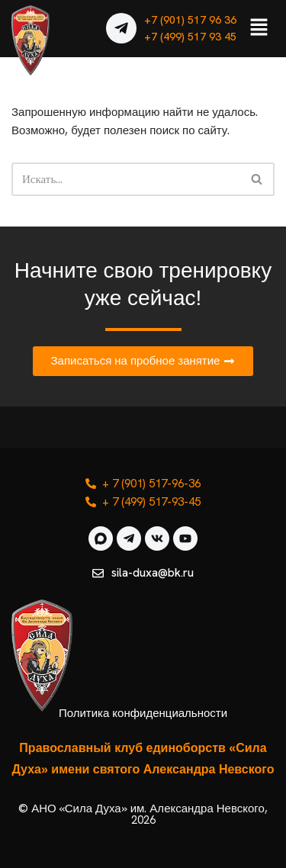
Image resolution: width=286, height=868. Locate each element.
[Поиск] (126, 179)
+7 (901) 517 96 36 (190, 20)
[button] (259, 28)
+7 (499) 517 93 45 (190, 37)
